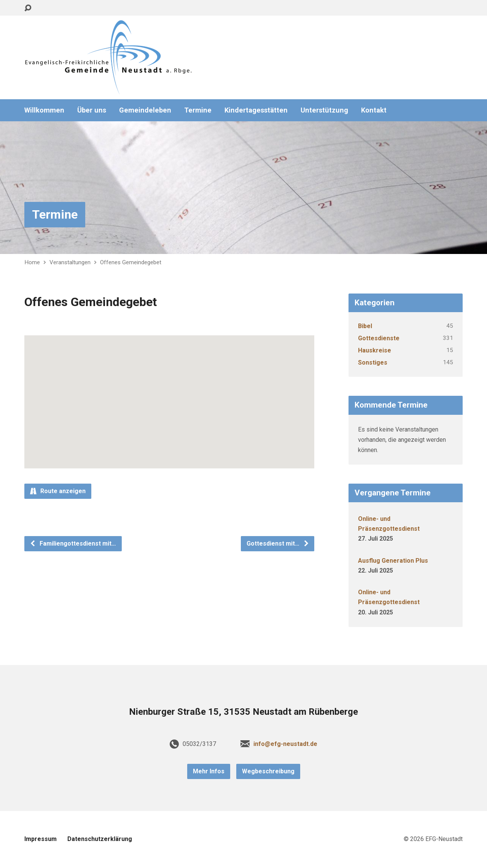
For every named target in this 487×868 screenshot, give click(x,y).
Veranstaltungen (70, 262)
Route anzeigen (58, 491)
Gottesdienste (379, 338)
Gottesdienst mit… (278, 543)
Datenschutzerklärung (100, 839)
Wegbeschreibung (268, 771)
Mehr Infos (209, 771)
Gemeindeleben (145, 110)
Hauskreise (375, 350)
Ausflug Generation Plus (393, 561)
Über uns (92, 110)
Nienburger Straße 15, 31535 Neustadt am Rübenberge (243, 712)
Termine (198, 110)
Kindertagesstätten (256, 110)
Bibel (365, 326)
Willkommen (44, 110)
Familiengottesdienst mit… (73, 543)
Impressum (41, 839)
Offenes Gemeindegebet (131, 262)
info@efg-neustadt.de (285, 744)
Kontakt (374, 110)
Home (32, 262)
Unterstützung (324, 110)
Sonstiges (373, 363)
